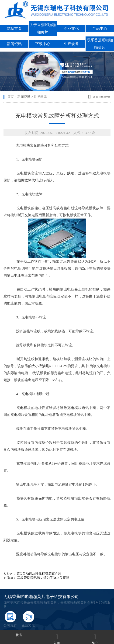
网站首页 (14, 28)
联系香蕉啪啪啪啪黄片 (100, 44)
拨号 (19, 635)
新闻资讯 (14, 44)
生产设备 (71, 44)
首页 (10, 97)
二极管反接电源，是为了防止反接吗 (43, 578)
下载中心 (43, 44)
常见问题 (40, 97)
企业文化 (71, 28)
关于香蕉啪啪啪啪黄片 (43, 28)
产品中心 (100, 28)
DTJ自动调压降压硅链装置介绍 (39, 574)
